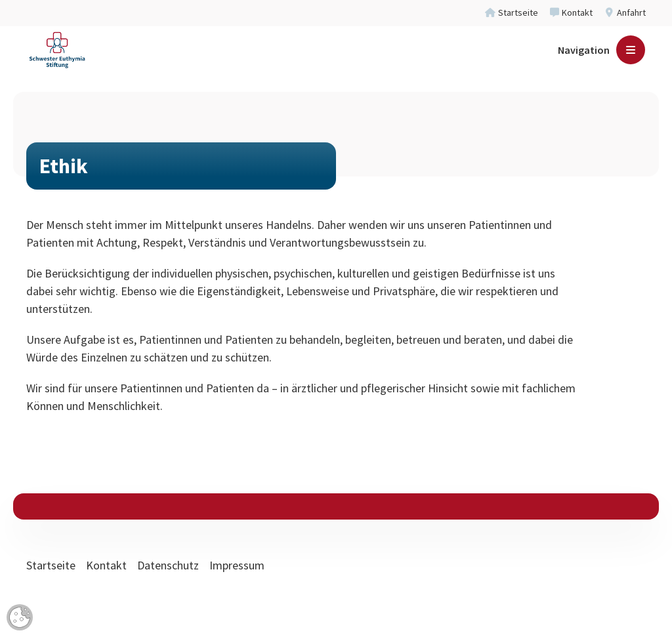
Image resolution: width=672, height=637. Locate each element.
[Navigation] (601, 59)
